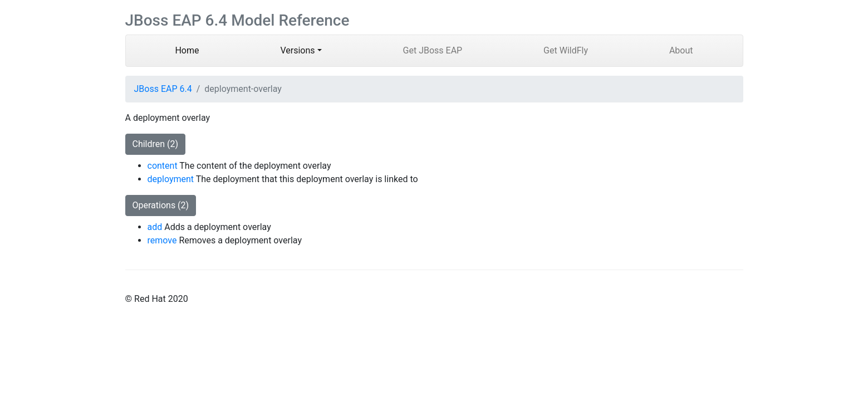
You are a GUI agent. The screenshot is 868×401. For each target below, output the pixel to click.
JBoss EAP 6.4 (163, 89)
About (681, 50)
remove (162, 240)
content (163, 166)
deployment (171, 179)
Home (204, 50)
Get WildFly (566, 50)
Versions (297, 50)
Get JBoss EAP (433, 50)
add (155, 227)
